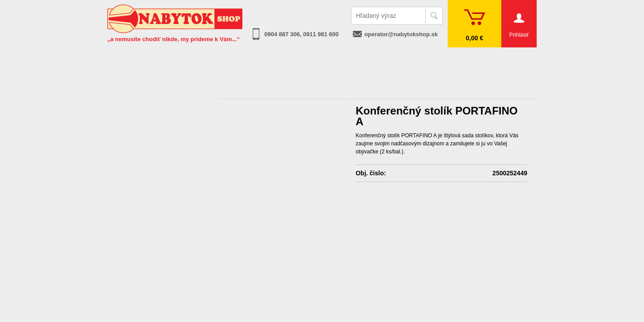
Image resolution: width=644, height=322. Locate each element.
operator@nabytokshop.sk (401, 34)
